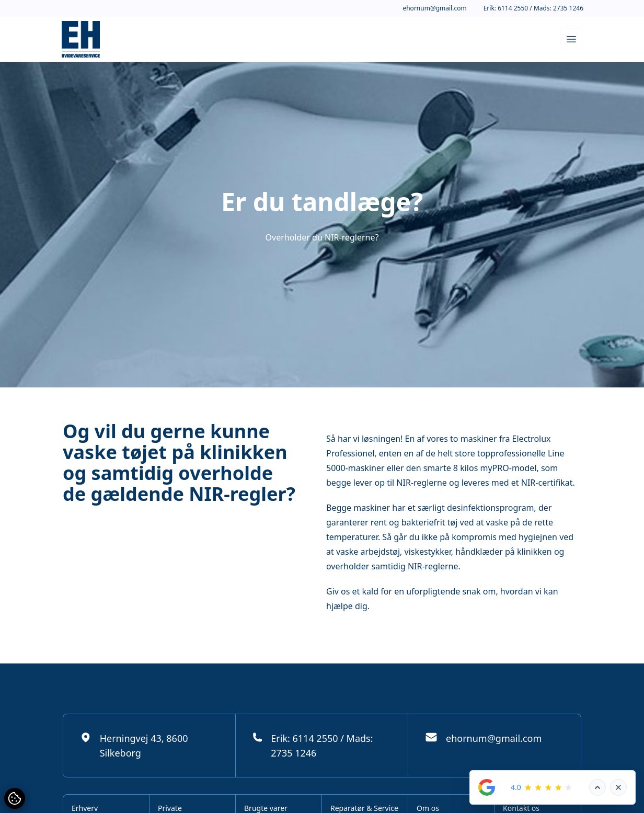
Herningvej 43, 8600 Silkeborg (134, 745)
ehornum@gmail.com (434, 8)
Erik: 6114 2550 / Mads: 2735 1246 (533, 8)
